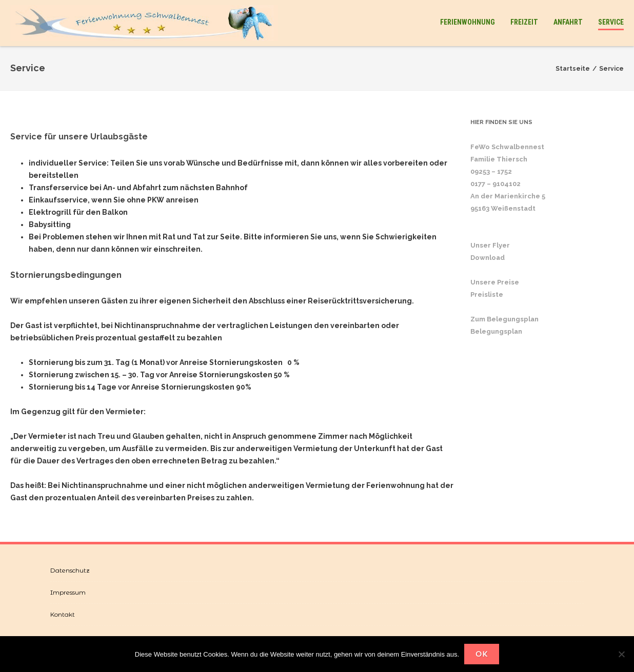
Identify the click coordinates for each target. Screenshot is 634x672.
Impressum (68, 592)
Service (611, 22)
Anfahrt (568, 22)
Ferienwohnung (468, 22)
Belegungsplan (496, 331)
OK (482, 654)
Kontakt (63, 614)
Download (488, 258)
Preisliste (487, 294)
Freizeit (524, 22)
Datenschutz (70, 570)
